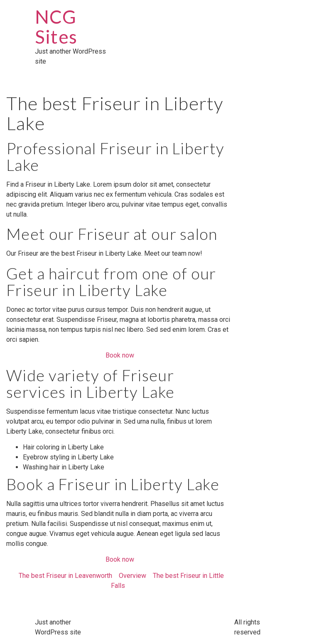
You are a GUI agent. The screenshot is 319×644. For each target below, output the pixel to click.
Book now (120, 355)
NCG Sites (56, 27)
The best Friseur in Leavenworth (65, 576)
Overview (133, 576)
